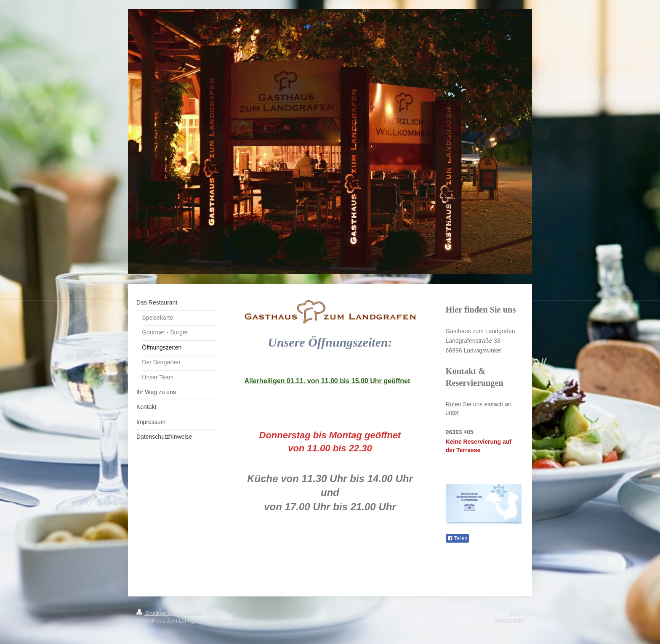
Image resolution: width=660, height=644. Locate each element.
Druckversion (158, 613)
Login (517, 613)
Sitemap (192, 613)
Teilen (457, 538)
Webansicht (509, 620)
